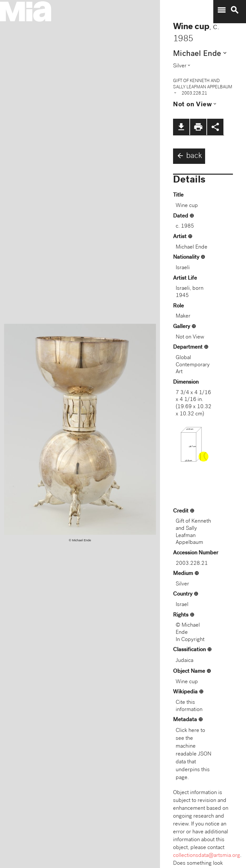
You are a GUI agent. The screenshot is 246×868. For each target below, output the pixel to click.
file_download (181, 127)
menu (221, 10)
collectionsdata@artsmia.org (207, 856)
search (235, 10)
